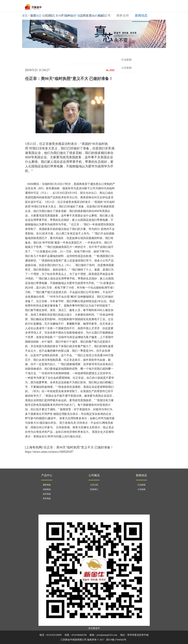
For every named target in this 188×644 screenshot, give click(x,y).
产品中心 (67, 15)
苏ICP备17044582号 (116, 640)
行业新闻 (126, 60)
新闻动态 (141, 15)
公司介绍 (94, 485)
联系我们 (55, 27)
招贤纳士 (36, 27)
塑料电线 (47, 485)
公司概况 (49, 15)
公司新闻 (141, 489)
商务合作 (123, 15)
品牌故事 (86, 15)
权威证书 (104, 15)
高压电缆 (47, 498)
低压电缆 (47, 494)
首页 (35, 15)
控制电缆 (47, 489)
